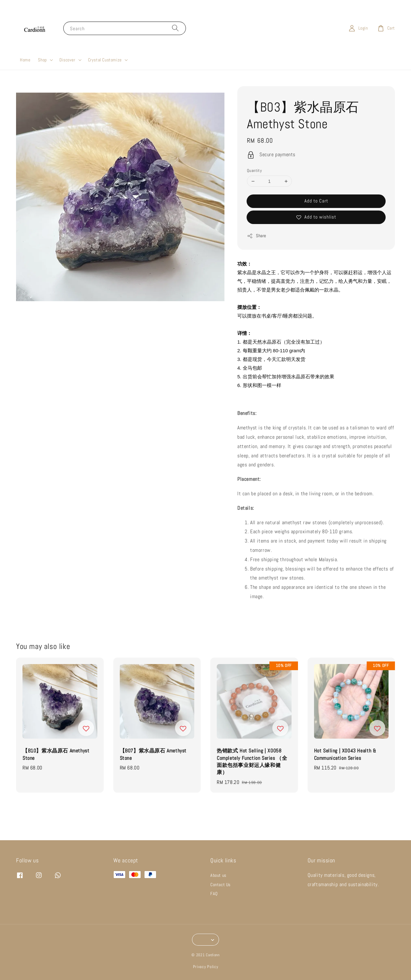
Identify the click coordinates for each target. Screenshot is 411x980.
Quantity (254, 171)
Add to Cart (316, 201)
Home (25, 60)
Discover (67, 60)
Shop (42, 60)
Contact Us (220, 885)
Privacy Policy (206, 967)
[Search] (175, 28)
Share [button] (257, 236)
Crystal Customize (105, 60)
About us (218, 875)
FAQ (214, 894)
